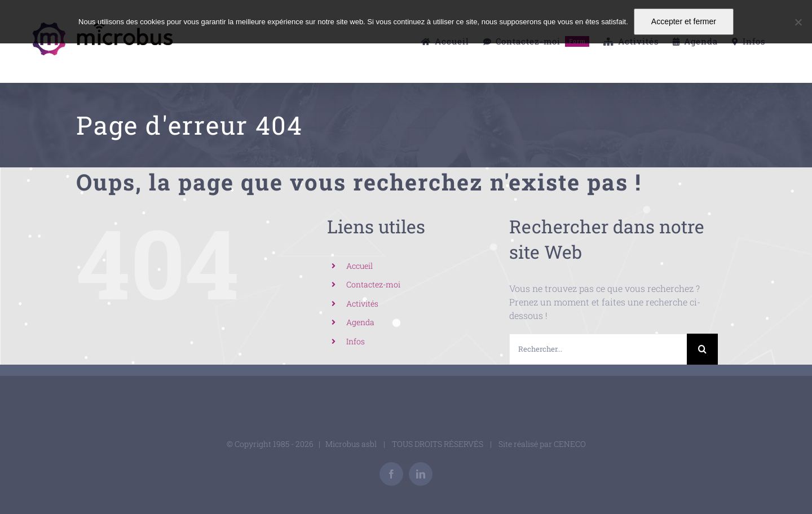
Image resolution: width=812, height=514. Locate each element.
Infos (356, 341)
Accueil (359, 266)
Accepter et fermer (684, 21)
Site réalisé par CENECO (542, 444)
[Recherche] (702, 349)
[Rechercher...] (598, 349)
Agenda (360, 322)
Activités (362, 303)
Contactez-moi (373, 284)
